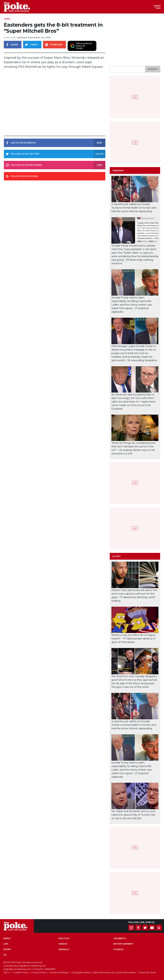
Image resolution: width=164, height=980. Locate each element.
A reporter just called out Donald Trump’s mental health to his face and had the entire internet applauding (134, 208)
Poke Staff (10, 37)
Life (6, 944)
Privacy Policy (39, 972)
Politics (64, 938)
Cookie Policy (20, 972)
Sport (7, 949)
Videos (7, 18)
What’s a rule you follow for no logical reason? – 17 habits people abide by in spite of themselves (133, 639)
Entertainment (124, 944)
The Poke (21, 7)
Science (118, 949)
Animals (64, 949)
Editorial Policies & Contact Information (114, 972)
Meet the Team (148, 972)
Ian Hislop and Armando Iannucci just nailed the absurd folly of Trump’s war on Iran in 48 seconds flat (133, 815)
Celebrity (120, 938)
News (7, 938)
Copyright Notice (81, 972)
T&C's (6, 972)
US (5, 955)
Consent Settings (59, 972)
